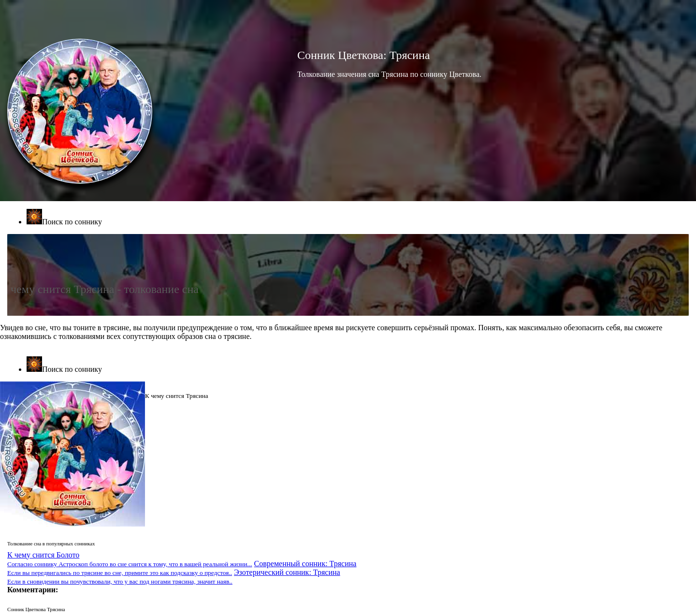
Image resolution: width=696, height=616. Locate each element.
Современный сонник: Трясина (182, 568)
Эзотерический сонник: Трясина (174, 577)
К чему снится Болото (130, 559)
